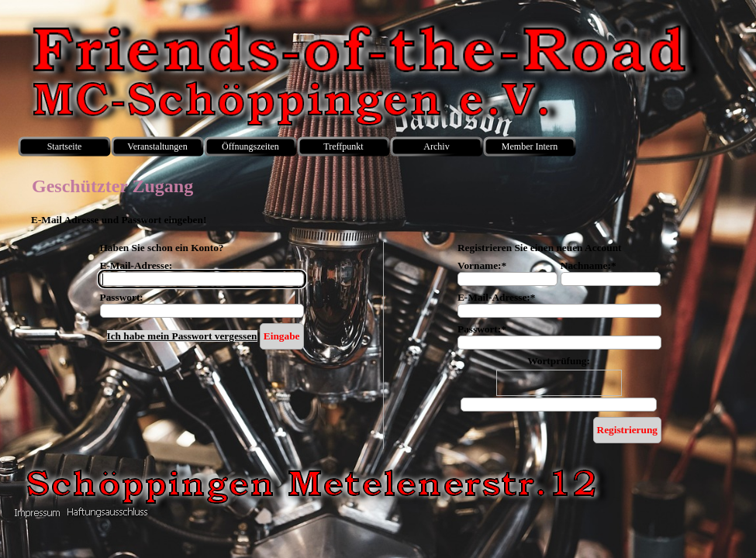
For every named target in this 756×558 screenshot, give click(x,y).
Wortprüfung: (559, 361)
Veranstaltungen (157, 146)
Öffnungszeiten (250, 146)
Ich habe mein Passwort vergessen (182, 336)
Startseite (65, 146)
